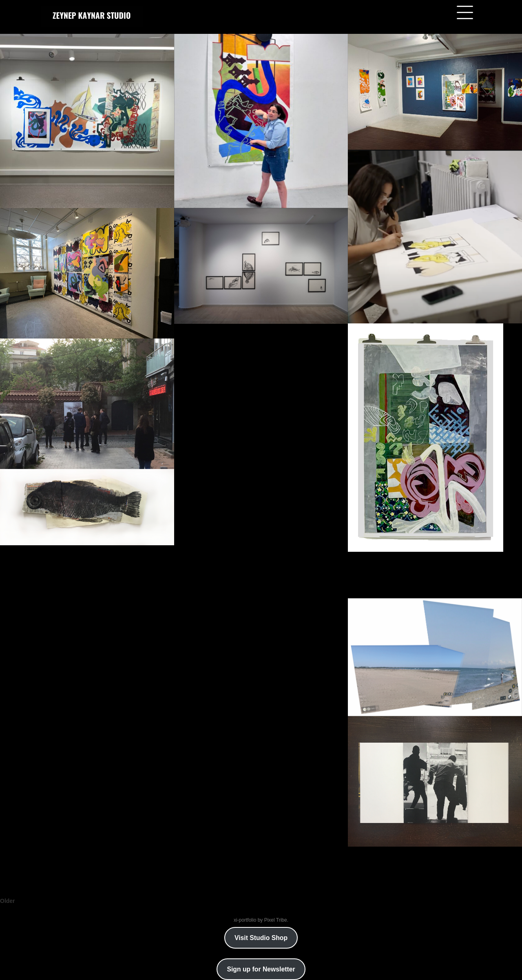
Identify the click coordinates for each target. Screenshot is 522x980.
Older (8, 901)
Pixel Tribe (276, 920)
